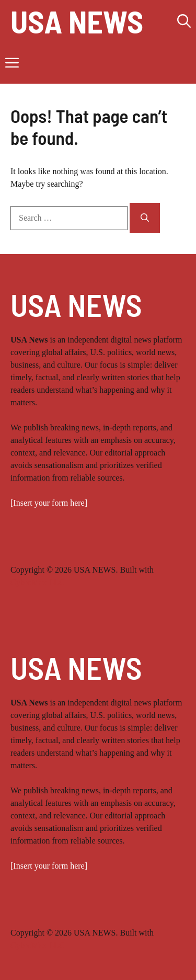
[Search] (145, 218)
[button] (184, 21)
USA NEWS (77, 21)
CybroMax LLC (38, 582)
